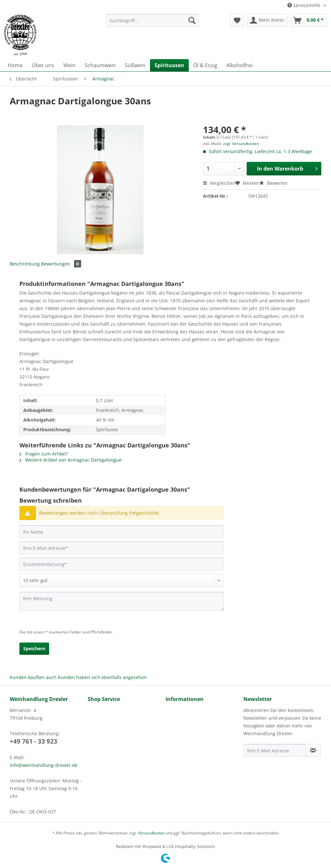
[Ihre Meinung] (122, 601)
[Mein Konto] (267, 20)
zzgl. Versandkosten (241, 144)
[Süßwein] (135, 65)
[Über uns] (43, 65)
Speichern (34, 648)
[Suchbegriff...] (153, 20)
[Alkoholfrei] (239, 65)
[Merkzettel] (237, 20)
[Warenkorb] (309, 20)
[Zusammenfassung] (122, 564)
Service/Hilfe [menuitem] (304, 5)
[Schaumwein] (100, 65)
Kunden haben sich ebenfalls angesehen (102, 677)
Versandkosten (151, 833)
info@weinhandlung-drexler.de (44, 765)
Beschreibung (25, 264)
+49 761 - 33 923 (33, 741)
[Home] (15, 65)
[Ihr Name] (122, 532)
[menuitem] (153, 23)
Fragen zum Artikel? (44, 454)
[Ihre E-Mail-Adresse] (122, 548)
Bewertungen (61, 264)
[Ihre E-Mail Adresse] (275, 750)
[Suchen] (192, 20)
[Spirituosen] (169, 65)
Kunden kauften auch (33, 677)
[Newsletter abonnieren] (313, 750)
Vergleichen (219, 183)
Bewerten (273, 183)
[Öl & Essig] (205, 65)
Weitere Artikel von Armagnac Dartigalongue (70, 460)
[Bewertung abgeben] (122, 580)
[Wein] (69, 65)
